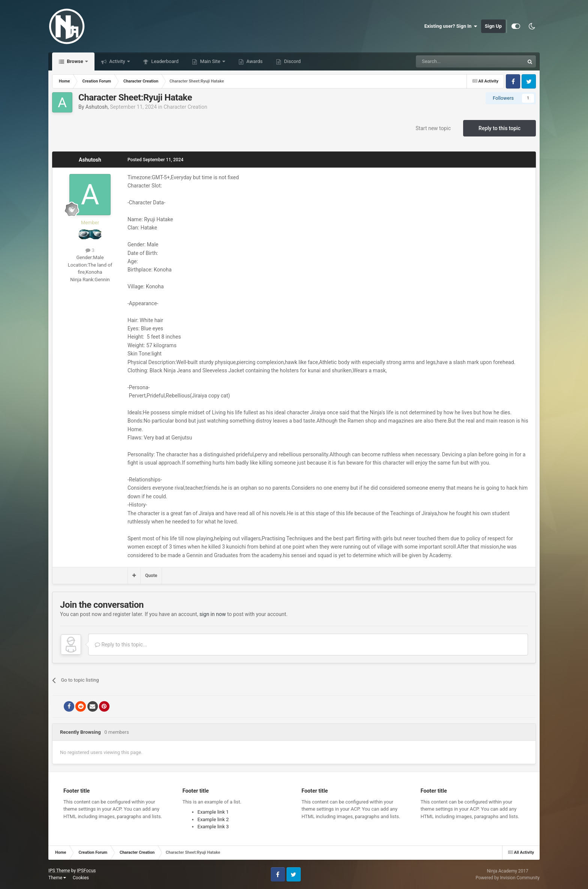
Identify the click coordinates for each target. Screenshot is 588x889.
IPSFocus (86, 871)
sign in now (213, 614)
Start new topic (433, 128)
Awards (254, 61)
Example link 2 (213, 819)
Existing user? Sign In (451, 26)
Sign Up (493, 26)
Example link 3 (213, 827)
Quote (151, 576)
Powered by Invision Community (508, 878)
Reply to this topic (499, 128)
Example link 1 (213, 812)
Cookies (81, 878)
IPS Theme (59, 871)
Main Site (210, 61)
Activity (117, 61)
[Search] (452, 61)
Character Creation (185, 107)
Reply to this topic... (121, 645)
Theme (57, 878)
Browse (75, 61)
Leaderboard (164, 61)
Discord (292, 61)
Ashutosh (97, 107)
